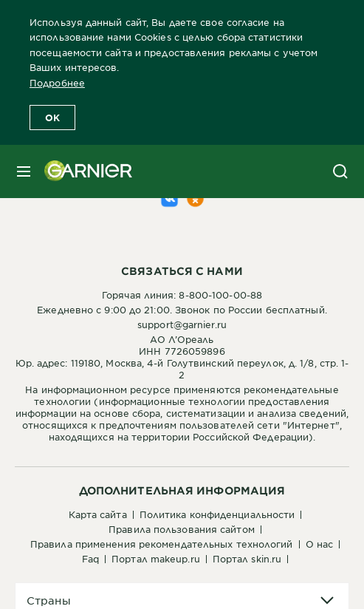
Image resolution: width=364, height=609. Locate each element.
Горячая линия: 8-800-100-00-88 (182, 295)
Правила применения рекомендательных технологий (162, 544)
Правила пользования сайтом (182, 529)
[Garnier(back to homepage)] (83, 171)
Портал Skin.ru (247, 559)
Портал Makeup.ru (156, 559)
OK (52, 118)
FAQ (90, 559)
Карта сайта (98, 514)
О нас (320, 544)
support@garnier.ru (182, 324)
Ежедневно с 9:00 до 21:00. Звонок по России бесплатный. (182, 310)
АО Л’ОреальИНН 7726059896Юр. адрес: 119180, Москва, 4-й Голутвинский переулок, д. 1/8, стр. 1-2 (182, 357)
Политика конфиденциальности (217, 514)
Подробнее (57, 83)
